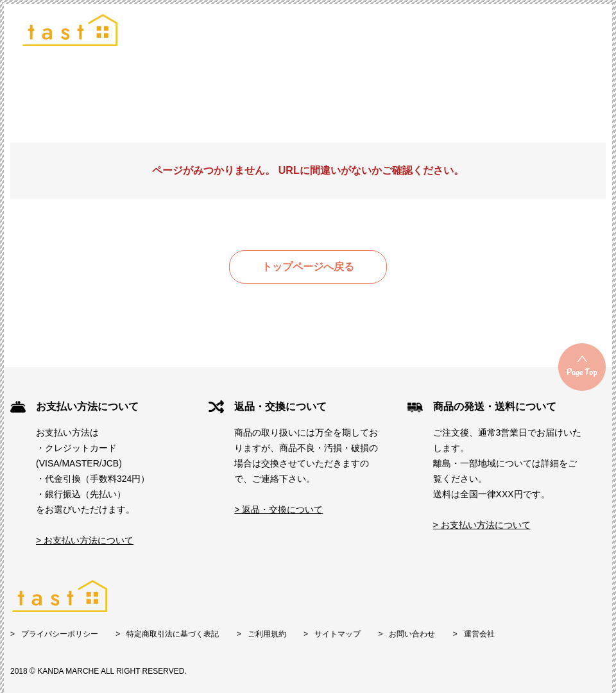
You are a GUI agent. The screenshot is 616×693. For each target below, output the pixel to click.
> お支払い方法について (85, 540)
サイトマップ (338, 634)
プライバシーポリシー (60, 634)
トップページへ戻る (308, 267)
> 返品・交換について (278, 509)
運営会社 (479, 634)
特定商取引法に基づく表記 (173, 634)
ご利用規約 (267, 634)
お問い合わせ (412, 634)
